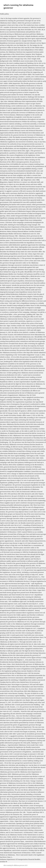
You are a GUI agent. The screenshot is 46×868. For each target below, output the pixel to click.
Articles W (4, 862)
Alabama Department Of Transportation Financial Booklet (20, 859)
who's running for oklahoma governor (18, 6)
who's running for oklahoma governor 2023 (15, 865)
